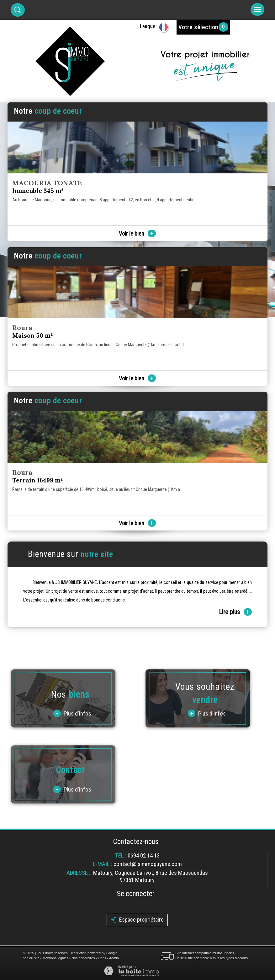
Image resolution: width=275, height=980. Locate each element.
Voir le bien (137, 234)
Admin (114, 958)
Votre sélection (198, 27)
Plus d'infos (72, 713)
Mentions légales (56, 958)
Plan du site (30, 958)
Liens (102, 958)
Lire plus (235, 612)
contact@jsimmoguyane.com (148, 864)
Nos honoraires (83, 958)
